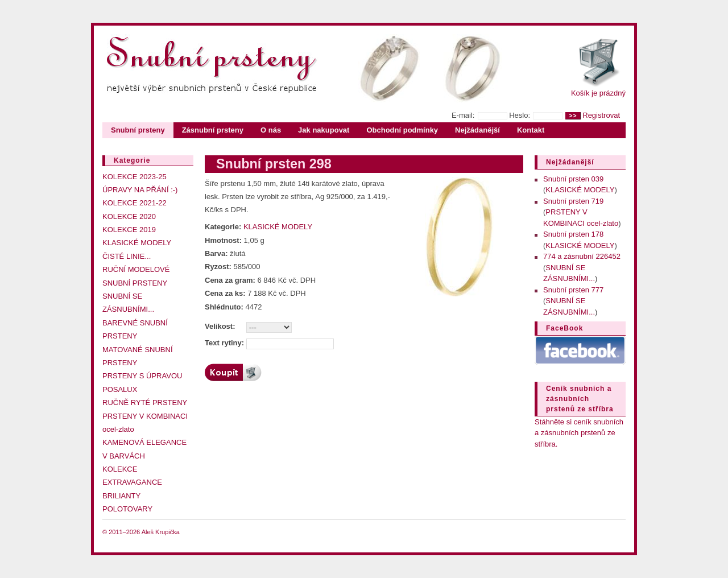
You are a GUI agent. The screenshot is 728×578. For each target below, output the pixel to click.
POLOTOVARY (127, 509)
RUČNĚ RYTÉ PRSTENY (145, 402)
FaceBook (564, 328)
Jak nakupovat (324, 130)
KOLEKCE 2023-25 (135, 177)
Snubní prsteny (138, 130)
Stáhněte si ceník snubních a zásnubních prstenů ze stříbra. (579, 433)
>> (573, 116)
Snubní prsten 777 (573, 290)
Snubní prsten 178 (573, 234)
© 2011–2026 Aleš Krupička (141, 532)
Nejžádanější (477, 130)
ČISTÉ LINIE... (127, 256)
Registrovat (601, 115)
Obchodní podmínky (402, 130)
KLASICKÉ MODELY (137, 243)
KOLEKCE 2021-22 (135, 203)
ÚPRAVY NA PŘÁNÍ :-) (140, 190)
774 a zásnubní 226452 (582, 256)
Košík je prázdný (598, 93)
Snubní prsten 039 (573, 179)
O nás (271, 130)
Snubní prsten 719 (573, 201)
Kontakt (531, 130)
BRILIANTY (121, 496)
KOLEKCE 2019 (129, 230)
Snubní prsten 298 (274, 164)
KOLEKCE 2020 (129, 216)
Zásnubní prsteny (213, 130)
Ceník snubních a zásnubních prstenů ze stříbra (580, 399)
